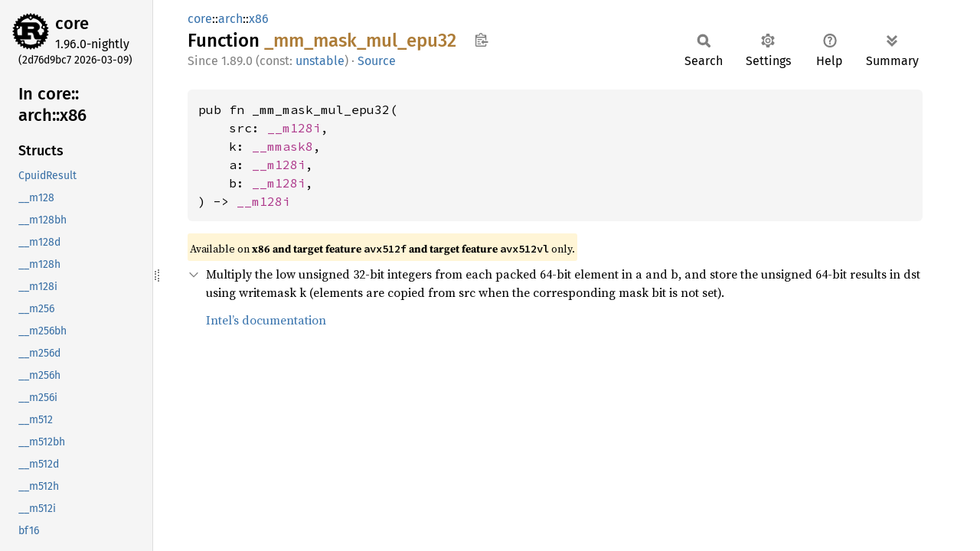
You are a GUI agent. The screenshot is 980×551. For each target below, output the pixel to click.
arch (230, 19)
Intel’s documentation (266, 320)
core (72, 23)
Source (377, 61)
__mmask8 (283, 146)
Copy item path (481, 40)
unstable (320, 61)
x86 (259, 19)
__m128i (294, 128)
